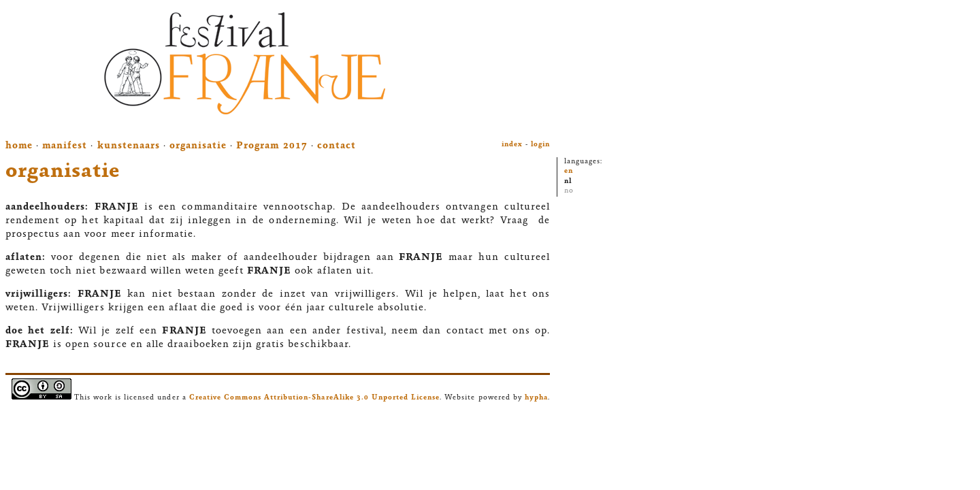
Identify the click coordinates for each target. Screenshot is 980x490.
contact (337, 146)
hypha (536, 398)
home (19, 146)
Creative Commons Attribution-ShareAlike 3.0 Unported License (315, 398)
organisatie (198, 146)
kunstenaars (129, 146)
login (540, 145)
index (512, 145)
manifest (65, 146)
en (569, 171)
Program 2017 (272, 146)
